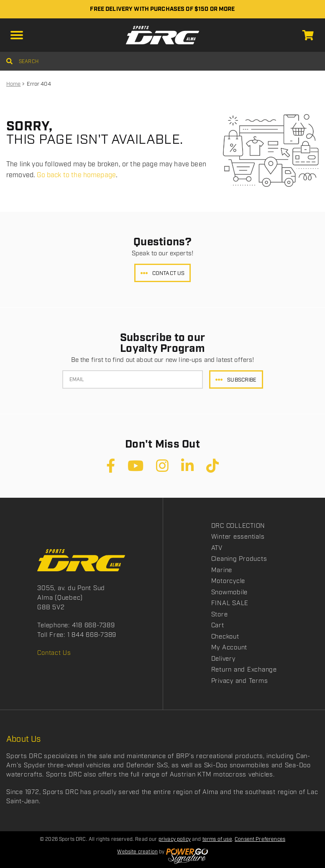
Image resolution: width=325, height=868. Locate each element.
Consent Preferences (260, 839)
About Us (24, 739)
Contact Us (168, 274)
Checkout (225, 637)
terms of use (217, 839)
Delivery (223, 659)
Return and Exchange (244, 670)
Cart (218, 626)
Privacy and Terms (240, 681)
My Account (229, 648)
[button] (17, 35)
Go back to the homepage (76, 175)
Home (14, 84)
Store (220, 615)
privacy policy (175, 839)
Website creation (137, 852)
